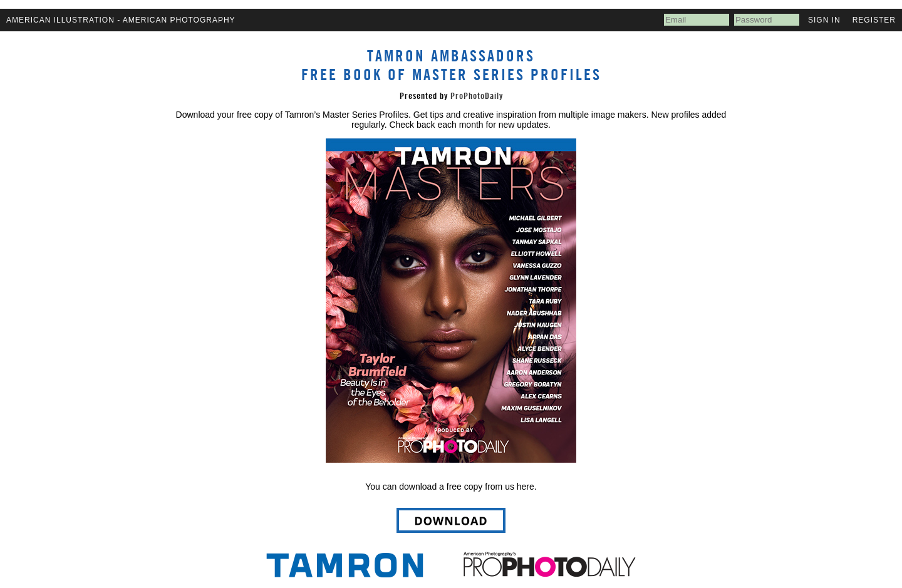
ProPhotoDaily (477, 95)
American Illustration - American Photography (121, 20)
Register (874, 20)
